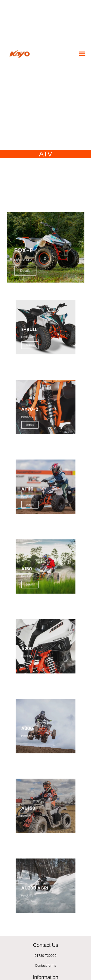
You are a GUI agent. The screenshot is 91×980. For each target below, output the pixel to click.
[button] (82, 54)
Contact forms (45, 965)
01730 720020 (46, 956)
